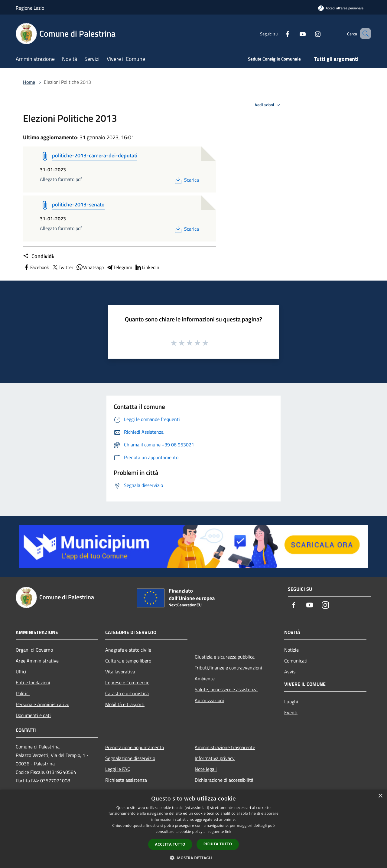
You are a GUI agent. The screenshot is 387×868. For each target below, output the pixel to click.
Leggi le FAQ (118, 769)
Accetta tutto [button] (170, 844)
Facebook (36, 267)
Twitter (62, 267)
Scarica (186, 180)
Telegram (119, 267)
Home (29, 82)
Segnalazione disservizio (130, 758)
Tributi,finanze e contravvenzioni (228, 668)
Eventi (291, 712)
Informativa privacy (215, 758)
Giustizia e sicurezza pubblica (225, 657)
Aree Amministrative (37, 661)
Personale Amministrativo (42, 704)
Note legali (206, 769)
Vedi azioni (268, 105)
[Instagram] (310, 33)
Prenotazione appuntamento (135, 747)
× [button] (380, 796)
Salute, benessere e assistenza (226, 689)
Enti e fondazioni (33, 682)
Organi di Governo (34, 650)
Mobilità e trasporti (125, 704)
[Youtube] (295, 33)
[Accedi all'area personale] (341, 8)
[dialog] (193, 829)
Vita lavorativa (120, 672)
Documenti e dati (33, 715)
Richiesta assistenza (126, 780)
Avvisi (290, 672)
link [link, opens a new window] (228, 832)
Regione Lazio (30, 8)
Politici (23, 693)
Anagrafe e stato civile (128, 650)
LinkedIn (147, 267)
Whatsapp (90, 267)
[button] (193, 858)
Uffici (21, 672)
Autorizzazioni (209, 700)
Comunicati (296, 661)
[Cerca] (364, 34)
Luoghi (291, 702)
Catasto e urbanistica (127, 693)
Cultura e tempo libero (128, 661)
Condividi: (39, 256)
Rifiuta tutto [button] (218, 844)
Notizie (291, 650)
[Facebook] (280, 33)
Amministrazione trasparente (225, 747)
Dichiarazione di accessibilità (224, 780)
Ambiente (205, 679)
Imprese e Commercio (127, 682)
